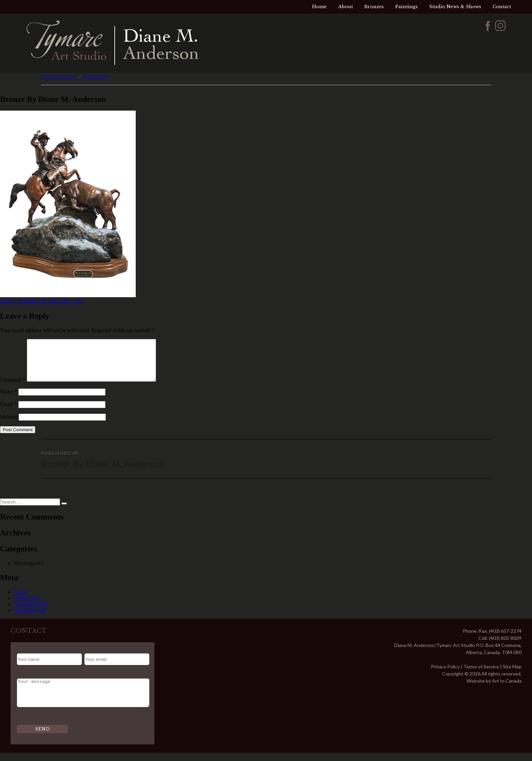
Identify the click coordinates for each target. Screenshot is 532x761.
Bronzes (374, 7)
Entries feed (27, 606)
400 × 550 (72, 301)
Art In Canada (507, 689)
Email (8, 412)
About (346, 7)
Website (9, 425)
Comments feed (31, 612)
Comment (13, 388)
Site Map (512, 675)
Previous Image (58, 76)
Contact (502, 7)
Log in (21, 600)
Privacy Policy (445, 675)
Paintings (406, 7)
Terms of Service (481, 675)
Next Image (96, 76)
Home (319, 7)
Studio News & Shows (455, 7)
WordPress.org (30, 618)
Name (8, 400)
